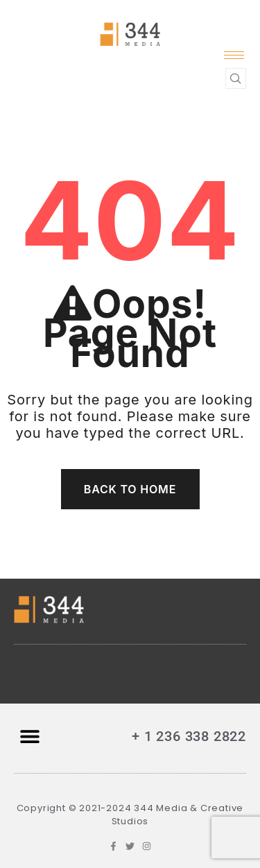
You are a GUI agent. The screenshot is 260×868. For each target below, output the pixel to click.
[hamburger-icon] (234, 55)
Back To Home (130, 489)
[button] (29, 737)
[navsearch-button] (236, 78)
